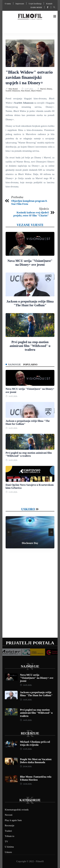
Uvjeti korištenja (35, 4)
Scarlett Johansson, (13, 91)
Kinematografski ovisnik (17, 810)
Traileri (8, 831)
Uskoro (28, 509)
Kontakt (49, 4)
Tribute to (10, 836)
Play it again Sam (13, 820)
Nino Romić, (26, 91)
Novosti (9, 815)
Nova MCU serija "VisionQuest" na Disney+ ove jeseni (37, 678)
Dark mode (36, 7)
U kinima (9, 847)
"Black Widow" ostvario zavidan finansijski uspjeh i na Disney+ (29, 77)
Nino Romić (13, 89)
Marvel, (43, 89)
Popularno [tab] (30, 365)
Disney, (50, 89)
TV (6, 842)
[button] (55, 17)
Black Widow (36, 91)
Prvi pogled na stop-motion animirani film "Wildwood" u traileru (30, 346)
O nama (8, 4)
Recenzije (30, 733)
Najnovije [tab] (14, 365)
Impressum (20, 4)
